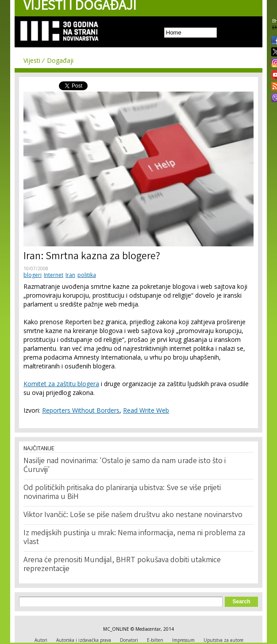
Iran (70, 275)
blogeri (33, 275)
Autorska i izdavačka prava (84, 640)
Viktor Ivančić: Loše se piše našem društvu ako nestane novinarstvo (133, 515)
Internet (54, 275)
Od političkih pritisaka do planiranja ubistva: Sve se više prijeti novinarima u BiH (122, 493)
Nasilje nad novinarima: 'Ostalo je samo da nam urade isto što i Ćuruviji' (125, 466)
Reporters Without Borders (81, 410)
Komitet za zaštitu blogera (61, 384)
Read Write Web (146, 410)
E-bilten (155, 640)
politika (87, 275)
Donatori (129, 640)
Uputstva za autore (223, 640)
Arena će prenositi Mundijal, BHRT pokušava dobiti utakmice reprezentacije (122, 565)
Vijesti (32, 60)
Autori (41, 640)
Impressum (183, 640)
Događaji (60, 60)
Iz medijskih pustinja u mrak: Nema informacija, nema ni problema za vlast (134, 538)
